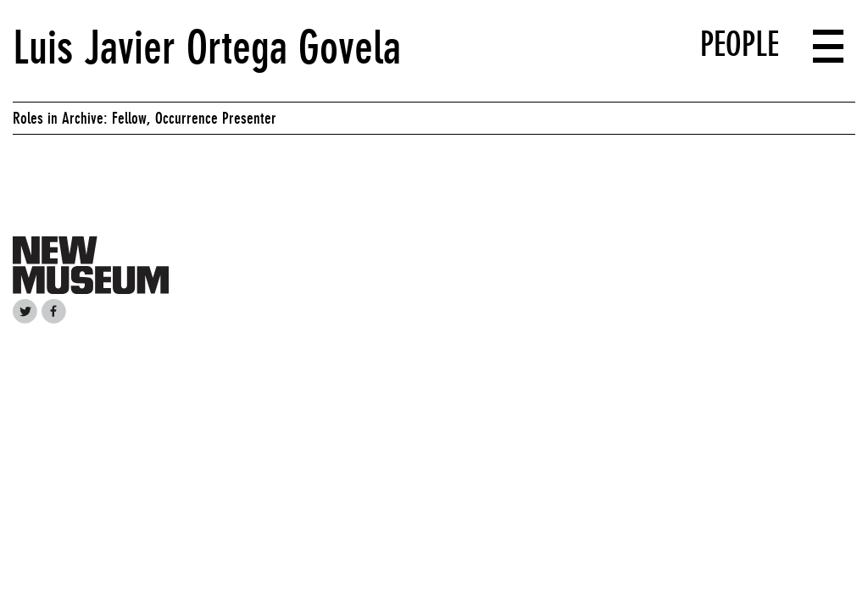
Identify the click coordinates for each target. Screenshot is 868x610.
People (740, 44)
